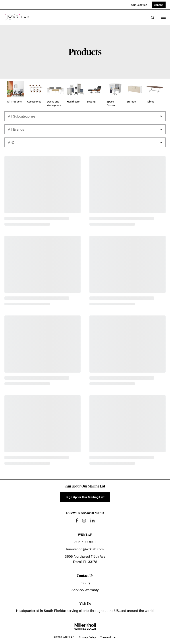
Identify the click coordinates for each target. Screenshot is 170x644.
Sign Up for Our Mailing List (85, 497)
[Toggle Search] (153, 17)
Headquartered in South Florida (40, 610)
